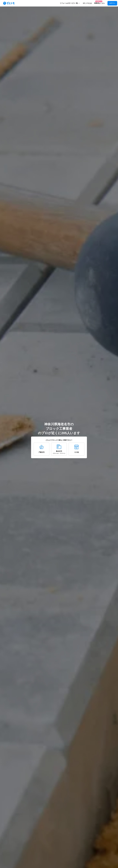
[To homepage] (9, 3)
